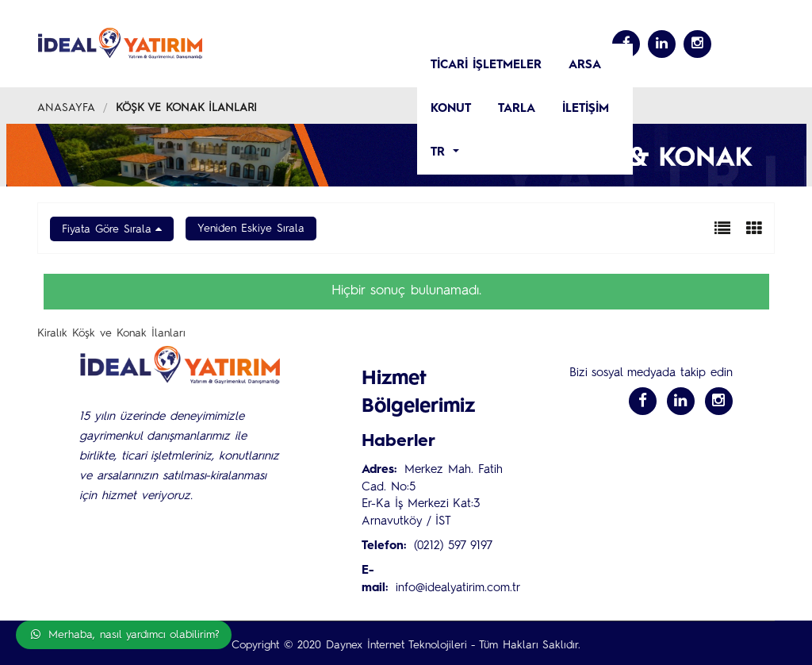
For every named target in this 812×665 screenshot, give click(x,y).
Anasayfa (66, 108)
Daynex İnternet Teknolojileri (396, 645)
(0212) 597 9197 (453, 546)
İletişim (586, 109)
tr (440, 153)
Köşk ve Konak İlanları (186, 108)
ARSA (585, 65)
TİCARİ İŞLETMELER (486, 65)
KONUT (451, 109)
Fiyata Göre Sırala (107, 229)
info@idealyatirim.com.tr (458, 588)
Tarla (517, 109)
